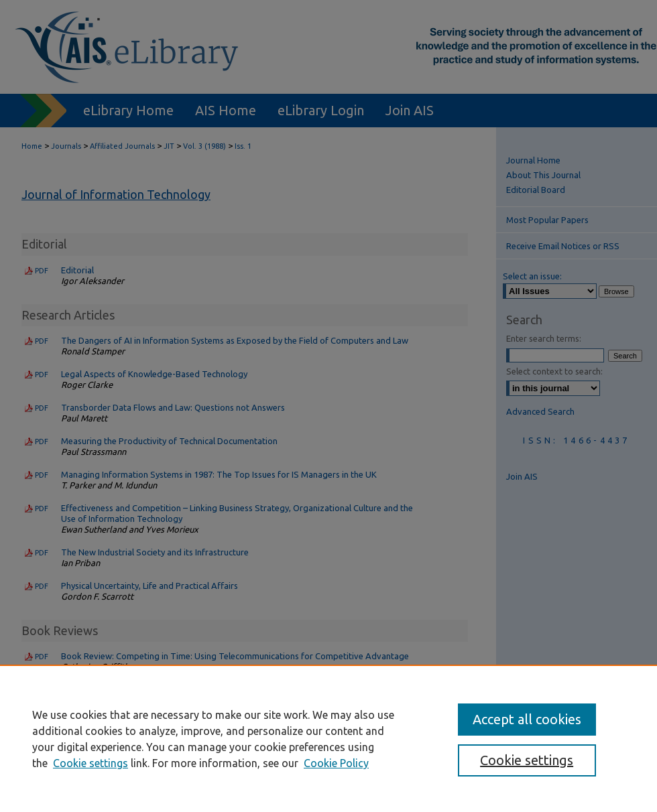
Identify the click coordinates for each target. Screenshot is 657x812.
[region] (328, 738)
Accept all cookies (527, 719)
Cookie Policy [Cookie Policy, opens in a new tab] (336, 763)
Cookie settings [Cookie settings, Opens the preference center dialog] (527, 760)
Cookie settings (91, 763)
